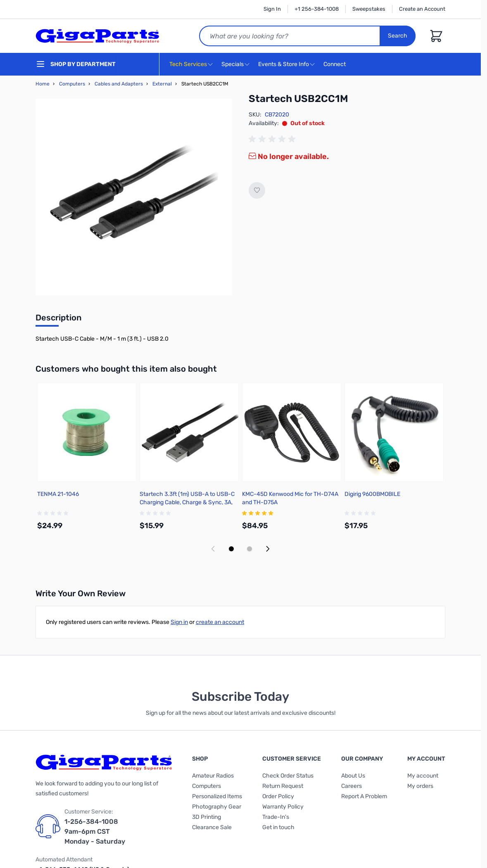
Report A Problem (364, 796)
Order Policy (278, 796)
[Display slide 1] (231, 549)
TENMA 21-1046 (58, 494)
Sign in (179, 622)
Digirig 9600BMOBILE (372, 494)
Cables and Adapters (119, 84)
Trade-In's (276, 817)
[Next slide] (268, 549)
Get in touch (278, 827)
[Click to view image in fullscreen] (134, 197)
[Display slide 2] (249, 549)
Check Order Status (288, 776)
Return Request (283, 786)
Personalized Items (217, 796)
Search (398, 36)
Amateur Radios (213, 776)
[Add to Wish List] (257, 190)
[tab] (58, 320)
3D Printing (207, 817)
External (162, 84)
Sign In (272, 9)
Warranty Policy (283, 807)
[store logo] (97, 36)
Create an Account (422, 9)
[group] (273, 139)
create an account (220, 622)
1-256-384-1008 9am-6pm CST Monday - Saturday (95, 831)
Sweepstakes (369, 9)
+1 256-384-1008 (317, 9)
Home (43, 84)
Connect (336, 65)
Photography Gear (217, 807)
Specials (233, 64)
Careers (352, 786)
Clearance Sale (212, 827)
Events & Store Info (284, 64)
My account (423, 776)
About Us (353, 776)
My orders (420, 786)
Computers (72, 84)
